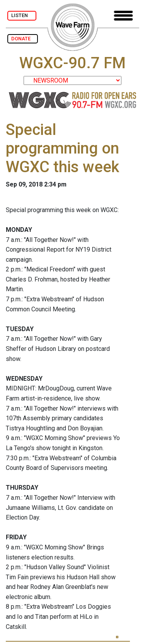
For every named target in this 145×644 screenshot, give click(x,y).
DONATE (23, 39)
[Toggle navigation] (123, 16)
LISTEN (22, 15)
